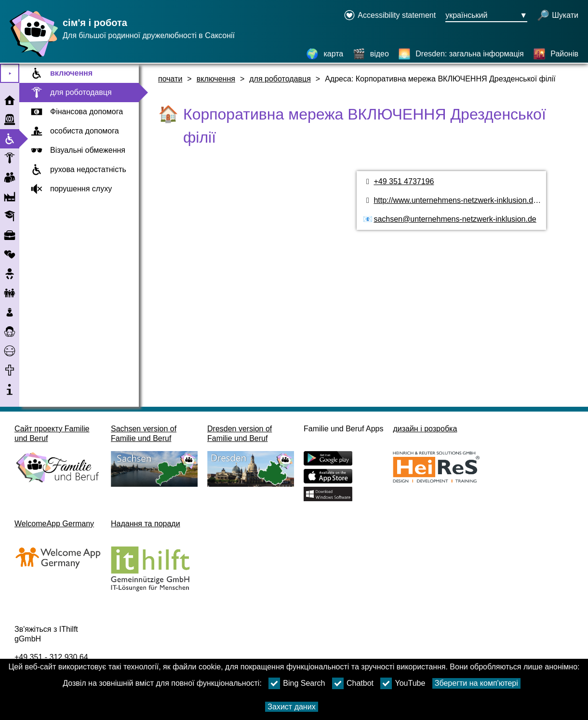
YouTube (403, 683)
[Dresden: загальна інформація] (461, 54)
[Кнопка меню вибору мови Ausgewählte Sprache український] (486, 16)
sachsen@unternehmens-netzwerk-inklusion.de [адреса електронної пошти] (455, 219)
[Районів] (556, 54)
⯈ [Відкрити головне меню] (10, 73)
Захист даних (291, 707)
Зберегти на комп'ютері (476, 683)
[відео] (371, 54)
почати (170, 79)
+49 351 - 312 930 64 (51, 657)
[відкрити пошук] (558, 16)
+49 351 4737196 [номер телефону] (404, 181)
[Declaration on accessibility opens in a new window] (390, 16)
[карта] (325, 54)
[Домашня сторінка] (31, 57)
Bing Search (297, 683)
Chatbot (353, 683)
